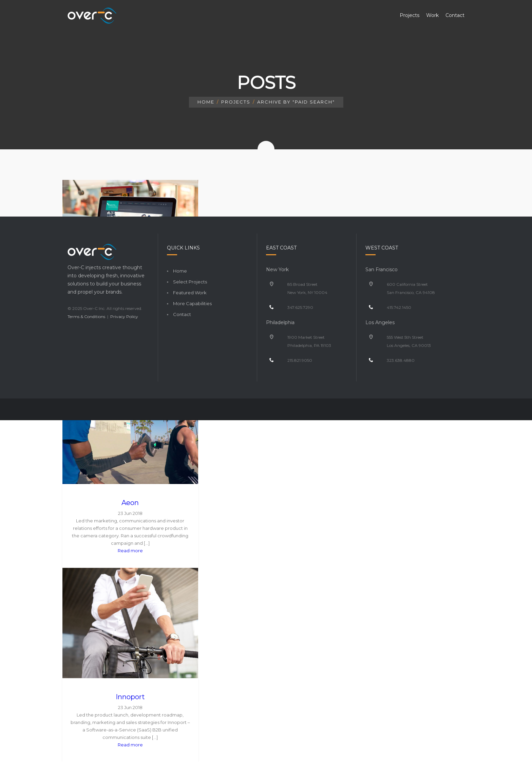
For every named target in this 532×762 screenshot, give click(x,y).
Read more (130, 551)
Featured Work (190, 293)
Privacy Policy (124, 317)
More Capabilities (192, 303)
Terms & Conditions (86, 317)
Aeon (130, 503)
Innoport (130, 697)
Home (206, 102)
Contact (182, 314)
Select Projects (190, 282)
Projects (236, 102)
